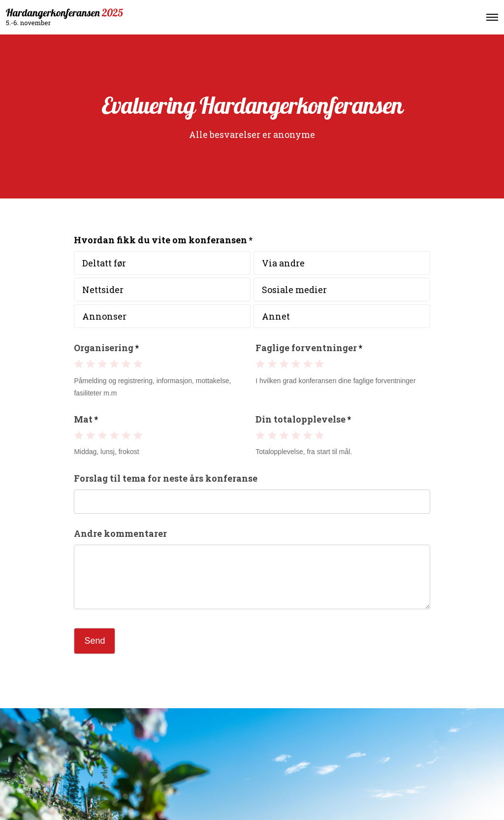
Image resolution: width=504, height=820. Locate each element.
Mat (86, 419)
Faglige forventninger (309, 348)
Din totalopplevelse (303, 419)
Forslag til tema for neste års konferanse (166, 478)
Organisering (106, 348)
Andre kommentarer (120, 533)
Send (94, 641)
